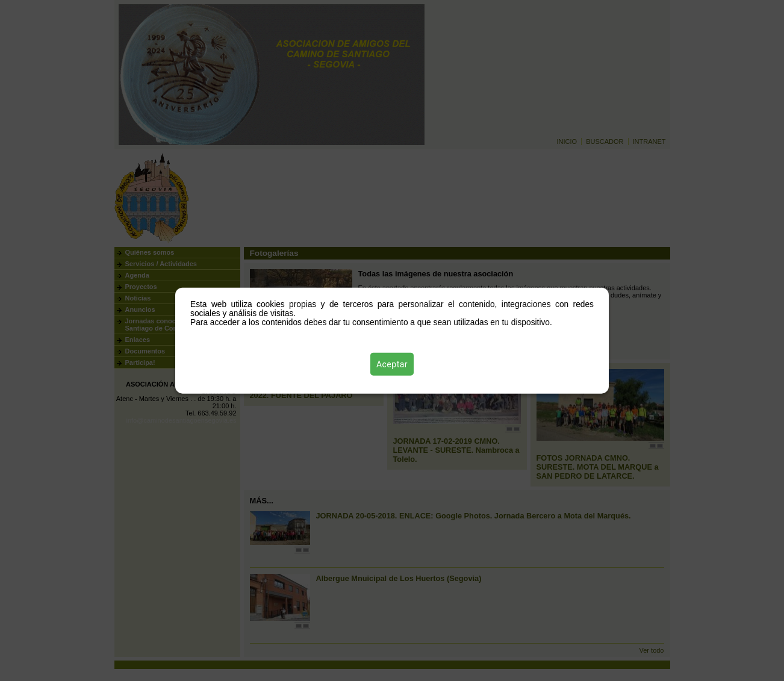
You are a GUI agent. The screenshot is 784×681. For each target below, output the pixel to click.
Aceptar (392, 364)
